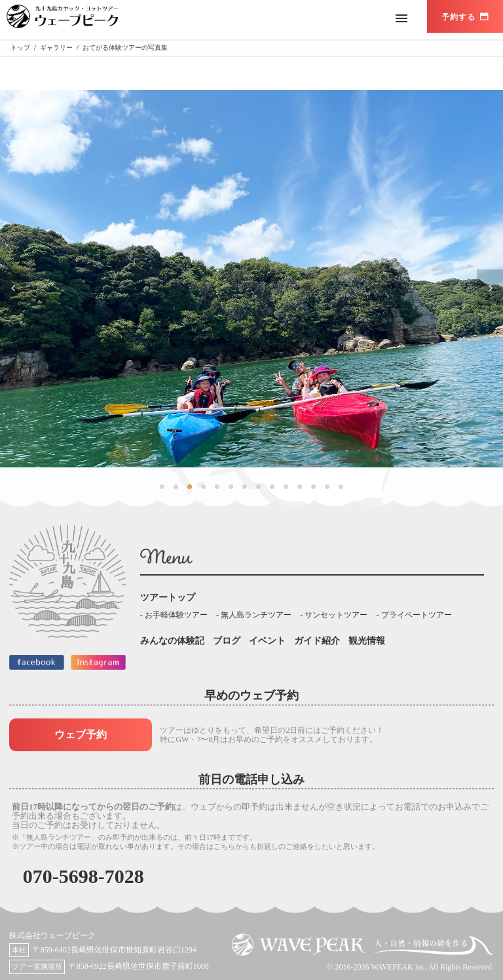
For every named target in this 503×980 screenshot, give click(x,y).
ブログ (227, 641)
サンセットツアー (336, 615)
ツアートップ (168, 598)
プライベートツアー (417, 615)
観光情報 (367, 641)
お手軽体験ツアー (176, 615)
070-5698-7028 (84, 876)
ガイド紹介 (317, 641)
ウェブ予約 (81, 735)
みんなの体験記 (172, 641)
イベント (267, 641)
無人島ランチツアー (256, 615)
